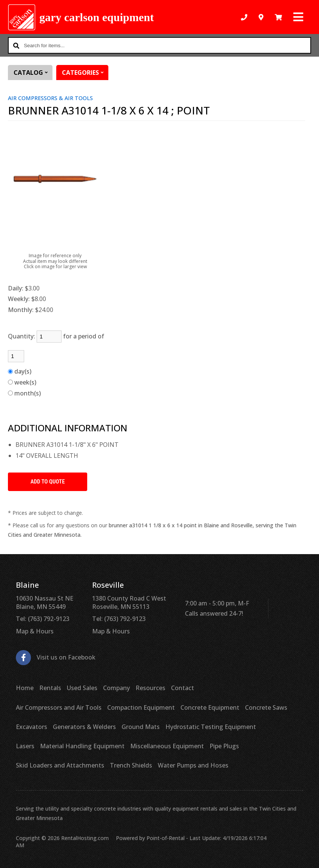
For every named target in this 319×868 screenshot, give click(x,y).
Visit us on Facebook (56, 657)
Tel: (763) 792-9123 (43, 619)
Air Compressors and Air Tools (59, 707)
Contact (183, 688)
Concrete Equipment (210, 707)
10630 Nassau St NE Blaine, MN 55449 (45, 602)
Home (25, 688)
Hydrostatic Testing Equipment (211, 727)
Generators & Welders (84, 727)
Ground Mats (141, 727)
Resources (150, 688)
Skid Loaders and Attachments (60, 765)
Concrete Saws (266, 707)
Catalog (33, 73)
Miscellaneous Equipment (167, 746)
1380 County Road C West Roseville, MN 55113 (129, 602)
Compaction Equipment (141, 707)
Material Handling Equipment (82, 746)
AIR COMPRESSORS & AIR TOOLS (50, 98)
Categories (85, 73)
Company (116, 688)
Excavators (32, 727)
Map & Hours (35, 631)
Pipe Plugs (224, 746)
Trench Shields (131, 765)
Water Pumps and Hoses (193, 765)
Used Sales (82, 688)
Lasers (25, 746)
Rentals (50, 688)
